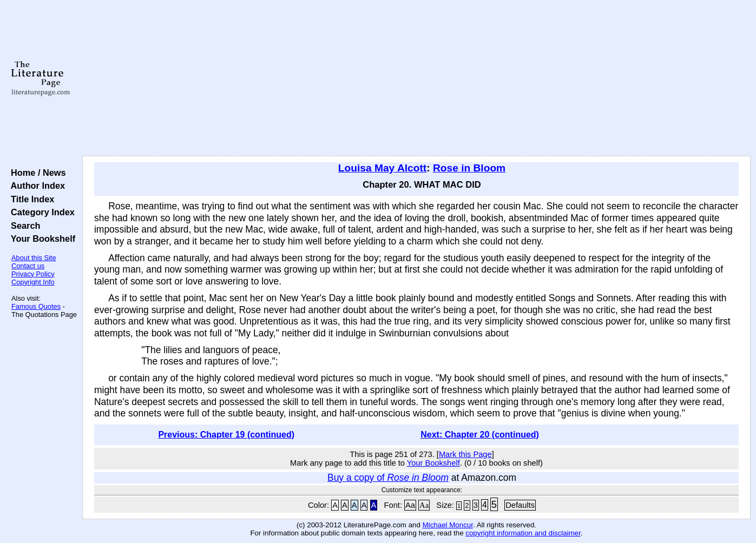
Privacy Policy (33, 274)
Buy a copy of (388, 478)
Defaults (520, 505)
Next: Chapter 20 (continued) (480, 435)
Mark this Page (465, 454)
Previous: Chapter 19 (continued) (226, 435)
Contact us (28, 266)
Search (23, 226)
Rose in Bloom (469, 168)
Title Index (30, 199)
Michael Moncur (448, 525)
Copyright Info (33, 282)
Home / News (36, 173)
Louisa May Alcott (382, 168)
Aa (410, 505)
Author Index (35, 186)
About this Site (34, 258)
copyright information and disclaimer (523, 533)
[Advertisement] (417, 78)
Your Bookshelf (41, 239)
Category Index (40, 212)
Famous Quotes (36, 306)
